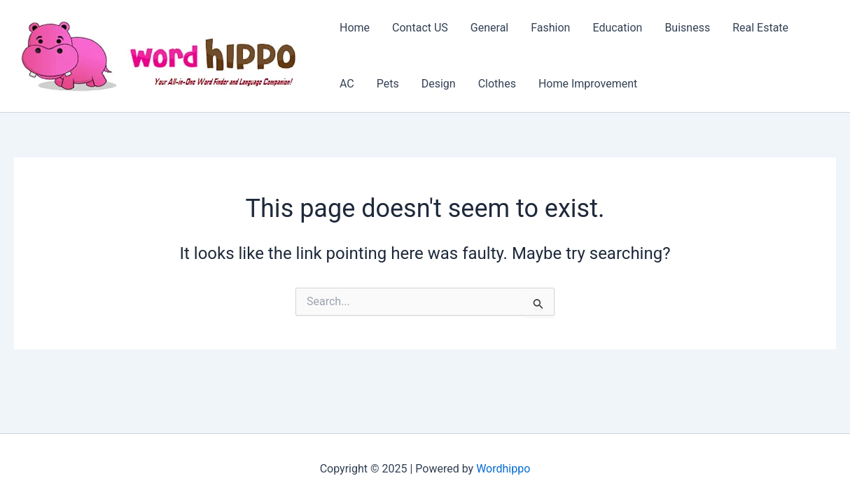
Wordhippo (503, 469)
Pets (388, 84)
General (489, 28)
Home (355, 28)
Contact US (420, 28)
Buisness (687, 28)
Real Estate (760, 28)
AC (347, 84)
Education (617, 28)
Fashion (550, 28)
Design (439, 84)
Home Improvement (588, 84)
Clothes (497, 84)
